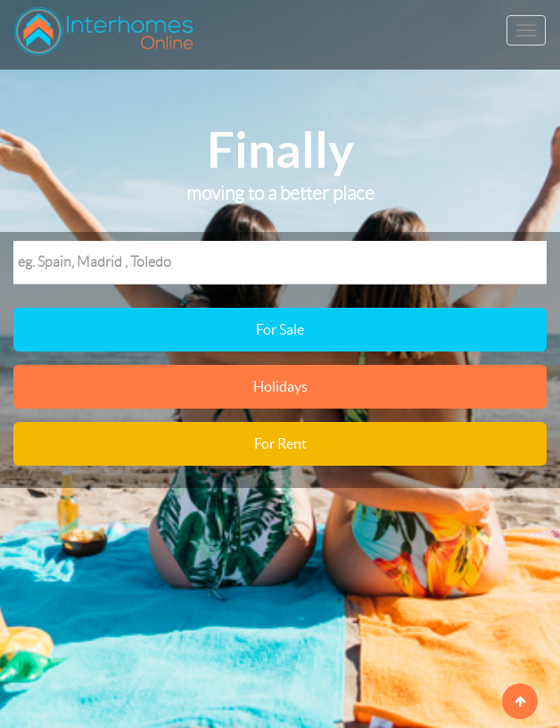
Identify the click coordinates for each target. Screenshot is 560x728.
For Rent (280, 443)
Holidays (280, 386)
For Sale (280, 329)
